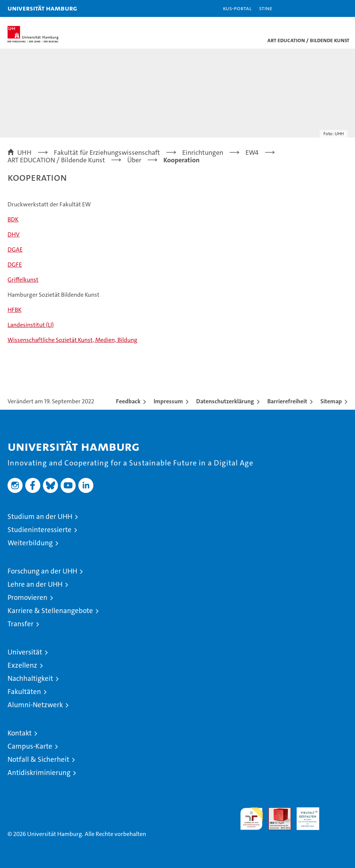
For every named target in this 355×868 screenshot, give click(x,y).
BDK (13, 219)
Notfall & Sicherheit (38, 759)
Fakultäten (24, 692)
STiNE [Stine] (266, 8)
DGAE (15, 249)
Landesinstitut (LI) (31, 325)
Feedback (128, 401)
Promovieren (27, 597)
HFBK (14, 310)
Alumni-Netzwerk (35, 705)
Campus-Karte (30, 746)
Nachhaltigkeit (30, 678)
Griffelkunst (23, 280)
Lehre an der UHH (35, 584)
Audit (276, 811)
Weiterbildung (30, 543)
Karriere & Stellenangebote (50, 611)
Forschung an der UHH (42, 571)
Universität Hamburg (42, 8)
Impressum (168, 401)
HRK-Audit (304, 815)
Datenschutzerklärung (225, 401)
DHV (14, 234)
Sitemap (331, 401)
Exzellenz (22, 665)
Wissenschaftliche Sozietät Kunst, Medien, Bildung (72, 340)
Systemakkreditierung (336, 811)
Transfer (21, 624)
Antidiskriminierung (39, 773)
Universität (25, 652)
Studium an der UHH (40, 516)
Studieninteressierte (40, 530)
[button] (326, 8)
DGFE (15, 265)
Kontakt (20, 733)
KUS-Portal (237, 8)
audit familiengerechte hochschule (251, 819)
